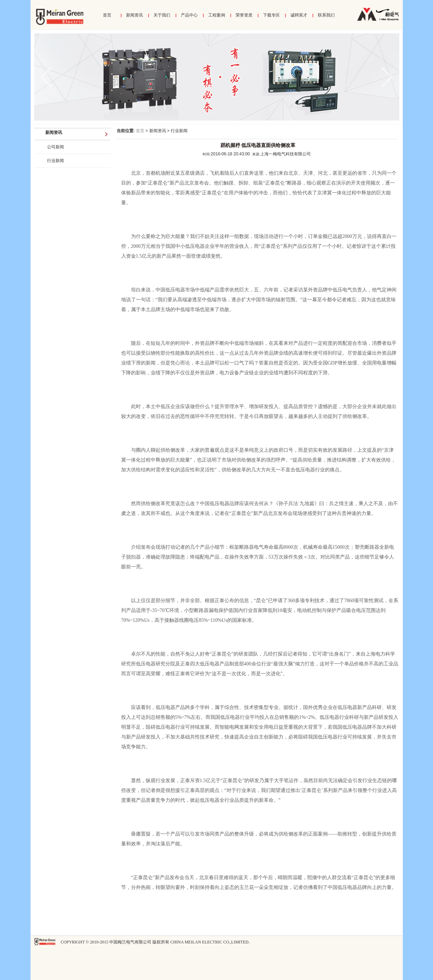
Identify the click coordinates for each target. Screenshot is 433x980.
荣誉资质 (244, 15)
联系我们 (326, 15)
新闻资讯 (135, 15)
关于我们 (162, 15)
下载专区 (271, 15)
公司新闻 (55, 147)
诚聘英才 (299, 15)
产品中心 (189, 15)
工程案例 (217, 15)
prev (51, 77)
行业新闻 (55, 161)
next (382, 77)
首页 (107, 15)
